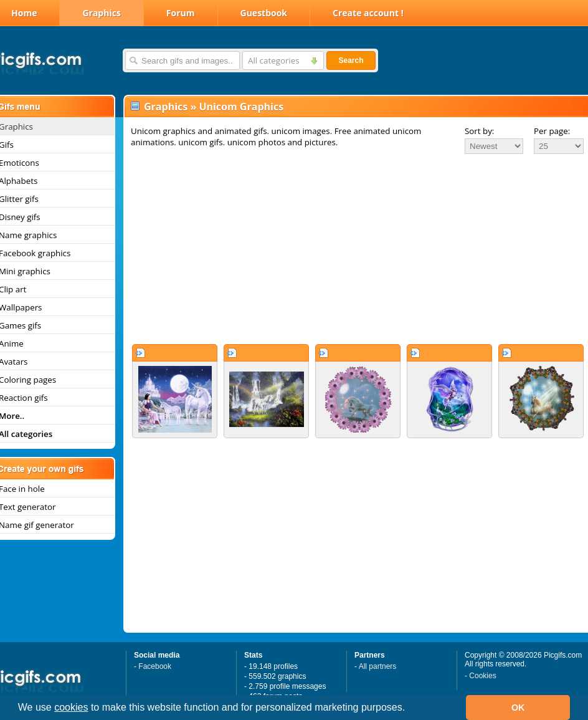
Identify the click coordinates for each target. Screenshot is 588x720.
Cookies (482, 676)
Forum (181, 13)
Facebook (155, 666)
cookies (71, 707)
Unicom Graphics (241, 107)
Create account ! (368, 13)
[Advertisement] (354, 249)
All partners (378, 666)
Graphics (101, 13)
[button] (410, 709)
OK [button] (518, 708)
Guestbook (264, 13)
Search (351, 60)
